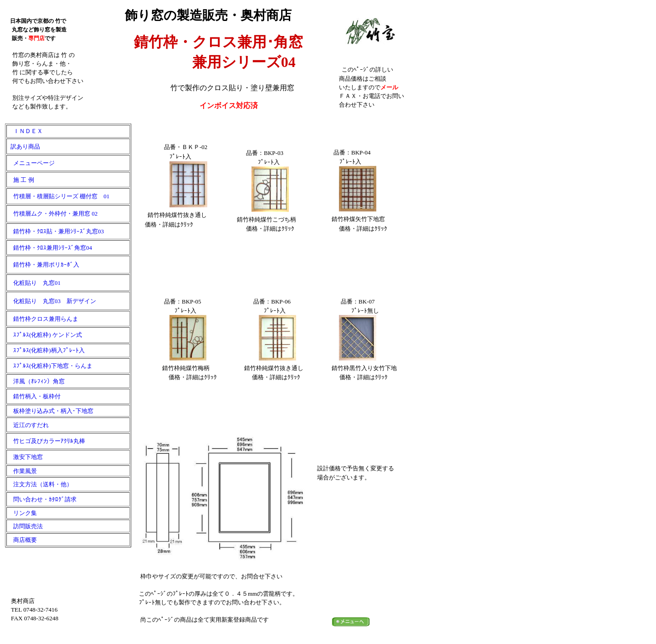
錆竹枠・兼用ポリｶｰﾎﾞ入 (43, 265)
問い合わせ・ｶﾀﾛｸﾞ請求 (42, 499)
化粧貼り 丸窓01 (34, 283)
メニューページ (31, 163)
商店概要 (22, 540)
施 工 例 (21, 180)
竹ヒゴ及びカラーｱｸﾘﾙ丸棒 (46, 441)
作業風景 (22, 471)
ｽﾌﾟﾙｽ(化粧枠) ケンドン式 (48, 335)
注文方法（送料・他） (40, 484)
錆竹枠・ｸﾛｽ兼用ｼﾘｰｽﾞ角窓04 (50, 248)
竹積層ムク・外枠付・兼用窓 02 (52, 214)
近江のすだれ (28, 425)
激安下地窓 (25, 457)
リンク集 (22, 513)
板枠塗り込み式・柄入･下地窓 (50, 411)
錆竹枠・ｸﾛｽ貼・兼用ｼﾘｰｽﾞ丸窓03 (56, 231)
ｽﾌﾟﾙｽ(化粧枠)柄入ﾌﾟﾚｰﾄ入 (46, 350)
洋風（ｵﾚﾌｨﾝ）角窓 (36, 381)
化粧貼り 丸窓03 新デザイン (52, 301)
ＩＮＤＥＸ (25, 131)
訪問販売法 (25, 526)
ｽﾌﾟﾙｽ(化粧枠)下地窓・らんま (50, 366)
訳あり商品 (24, 147)
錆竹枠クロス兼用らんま (43, 319)
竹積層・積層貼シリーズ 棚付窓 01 (58, 196)
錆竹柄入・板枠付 (34, 396)
